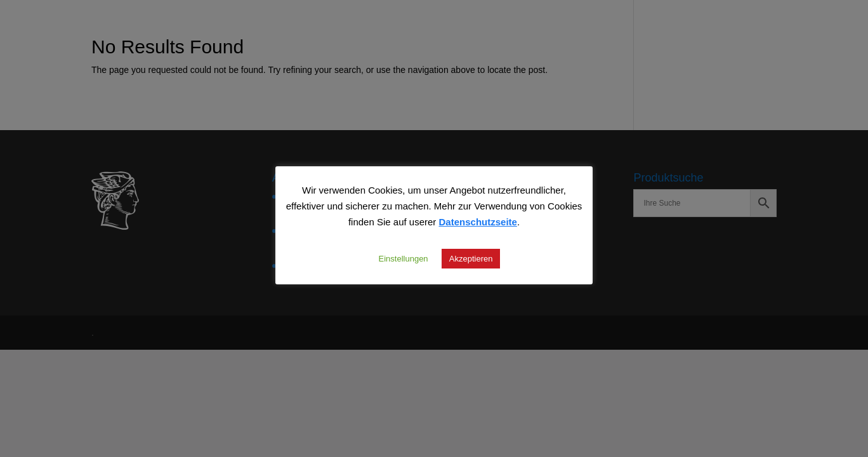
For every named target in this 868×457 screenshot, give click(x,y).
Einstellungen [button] (404, 258)
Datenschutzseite (478, 222)
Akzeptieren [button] (471, 258)
